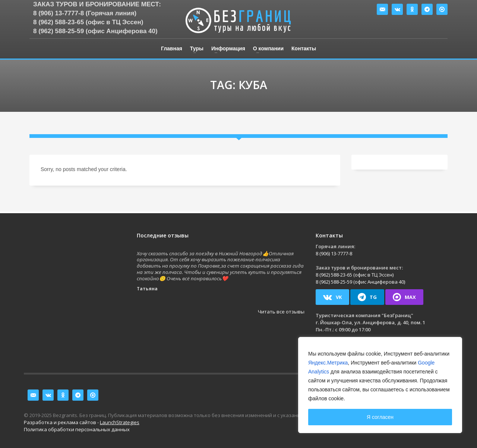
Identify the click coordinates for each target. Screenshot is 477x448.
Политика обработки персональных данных (77, 429)
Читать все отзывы (281, 312)
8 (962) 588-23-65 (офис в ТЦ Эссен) (88, 22)
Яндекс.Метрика (328, 363)
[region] (380, 385)
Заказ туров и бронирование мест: (97, 4)
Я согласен (380, 417)
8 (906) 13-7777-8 (334, 253)
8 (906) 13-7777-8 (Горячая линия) (85, 13)
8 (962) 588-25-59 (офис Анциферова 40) (95, 31)
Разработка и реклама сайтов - (82, 422)
